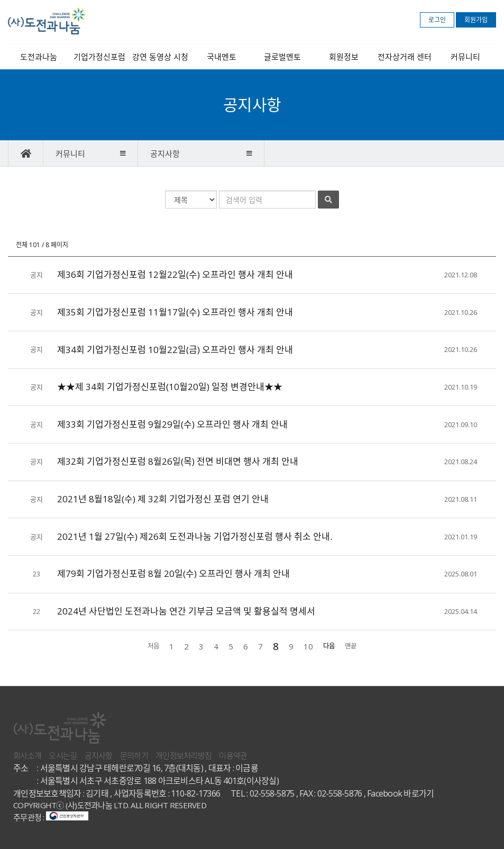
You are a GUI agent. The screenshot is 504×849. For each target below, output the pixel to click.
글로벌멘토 (282, 57)
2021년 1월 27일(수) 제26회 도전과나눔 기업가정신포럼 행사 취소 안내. (195, 536)
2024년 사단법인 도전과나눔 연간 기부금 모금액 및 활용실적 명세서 (186, 611)
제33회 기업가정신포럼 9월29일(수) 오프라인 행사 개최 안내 (172, 424)
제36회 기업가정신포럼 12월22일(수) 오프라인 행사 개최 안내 (175, 274)
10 (308, 646)
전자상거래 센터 (405, 57)
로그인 (437, 20)
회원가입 (476, 20)
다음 (329, 646)
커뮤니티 (465, 57)
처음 (153, 646)
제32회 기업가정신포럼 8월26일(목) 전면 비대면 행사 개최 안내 (178, 461)
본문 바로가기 (0, 0)
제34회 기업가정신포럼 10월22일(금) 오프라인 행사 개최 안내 (175, 350)
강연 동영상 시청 (160, 57)
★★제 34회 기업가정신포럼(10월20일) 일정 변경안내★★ (170, 387)
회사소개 (27, 755)
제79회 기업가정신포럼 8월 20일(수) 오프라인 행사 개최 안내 (173, 573)
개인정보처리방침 (184, 755)
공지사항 (99, 755)
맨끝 (351, 646)
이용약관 (233, 755)
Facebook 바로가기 (400, 793)
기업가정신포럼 (99, 57)
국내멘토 (222, 57)
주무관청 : (51, 817)
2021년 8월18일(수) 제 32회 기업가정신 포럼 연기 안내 (163, 499)
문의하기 (134, 755)
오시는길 (63, 755)
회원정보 (344, 57)
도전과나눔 (39, 57)
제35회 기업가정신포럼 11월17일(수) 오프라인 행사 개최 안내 (175, 312)
